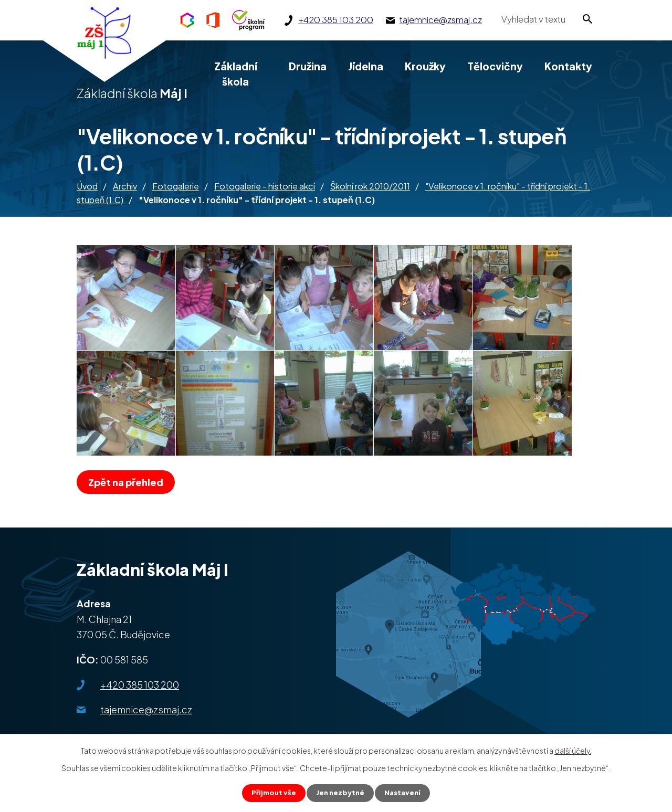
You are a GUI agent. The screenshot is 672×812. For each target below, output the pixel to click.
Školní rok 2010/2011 (370, 186)
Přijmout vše (271, 793)
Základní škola (236, 74)
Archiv (125, 186)
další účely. (573, 750)
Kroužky (425, 66)
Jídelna (366, 66)
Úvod (87, 186)
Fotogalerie (176, 186)
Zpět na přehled (128, 482)
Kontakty (568, 66)
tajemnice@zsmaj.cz (146, 709)
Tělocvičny (495, 66)
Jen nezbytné (340, 793)
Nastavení (405, 793)
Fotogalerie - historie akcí (265, 186)
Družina (308, 66)
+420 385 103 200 (140, 685)
